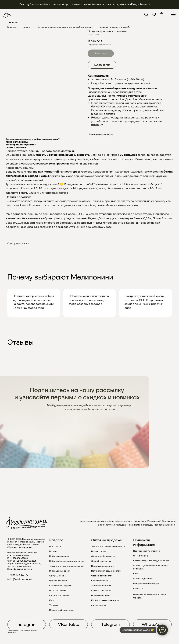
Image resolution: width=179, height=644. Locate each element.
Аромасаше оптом (101, 586)
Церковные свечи (58, 581)
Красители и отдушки (60, 586)
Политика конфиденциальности (149, 595)
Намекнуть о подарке (100, 134)
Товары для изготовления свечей (66, 566)
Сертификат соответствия (99, 44)
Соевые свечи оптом (102, 576)
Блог (136, 574)
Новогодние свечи (101, 595)
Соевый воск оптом (101, 561)
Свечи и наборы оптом (103, 556)
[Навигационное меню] (173, 15)
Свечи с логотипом (101, 590)
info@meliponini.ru (19, 579)
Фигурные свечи (58, 576)
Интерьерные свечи (60, 571)
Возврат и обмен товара (146, 583)
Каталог (26, 27)
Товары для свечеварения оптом (108, 546)
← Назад (14, 23)
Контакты (138, 588)
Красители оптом (100, 581)
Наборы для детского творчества (67, 561)
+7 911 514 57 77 (18, 575)
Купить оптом (102, 65)
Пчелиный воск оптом (102, 566)
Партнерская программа (147, 551)
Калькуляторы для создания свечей (152, 561)
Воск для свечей (58, 590)
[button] (146, 14)
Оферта (137, 598)
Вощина (53, 551)
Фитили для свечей (59, 595)
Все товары (55, 546)
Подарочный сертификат (62, 610)
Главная (12, 27)
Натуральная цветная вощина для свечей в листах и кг (65, 27)
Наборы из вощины (59, 556)
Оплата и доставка (143, 579)
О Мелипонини (141, 556)
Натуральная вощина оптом (106, 571)
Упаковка (54, 605)
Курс (52, 600)
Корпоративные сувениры (105, 600)
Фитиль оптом (99, 605)
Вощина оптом (99, 551)
